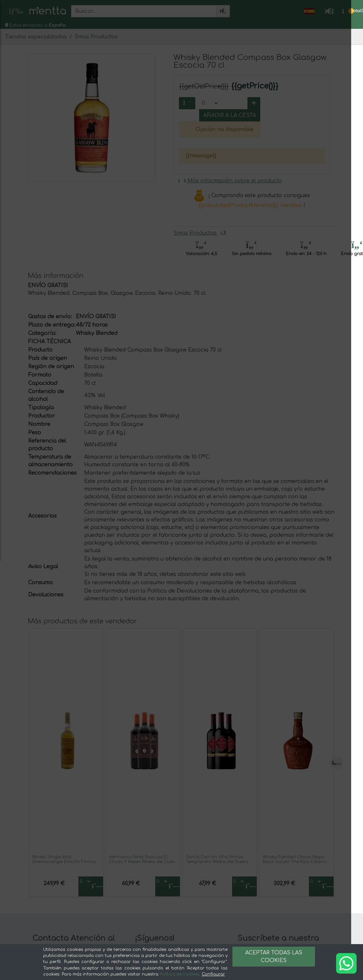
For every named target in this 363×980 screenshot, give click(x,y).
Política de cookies (180, 974)
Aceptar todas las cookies (274, 957)
